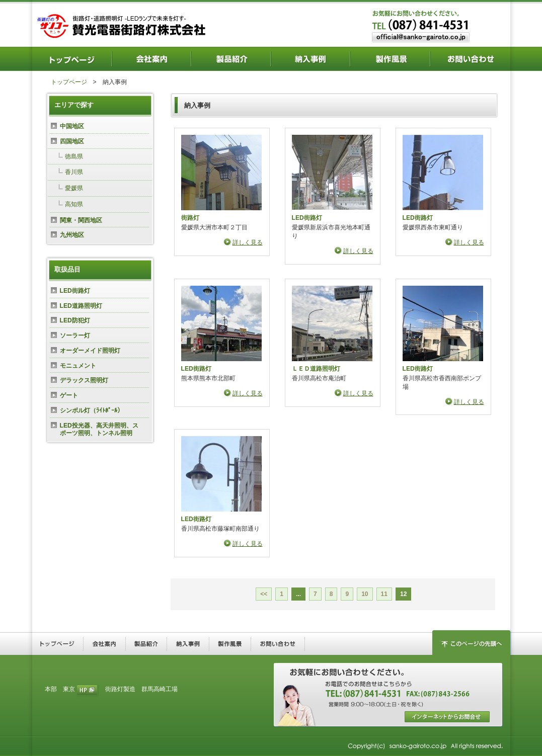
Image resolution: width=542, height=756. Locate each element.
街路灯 (190, 218)
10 (365, 594)
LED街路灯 (307, 218)
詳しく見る (248, 242)
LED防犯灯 (75, 320)
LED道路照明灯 (81, 306)
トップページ (69, 82)
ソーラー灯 (75, 335)
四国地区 (72, 141)
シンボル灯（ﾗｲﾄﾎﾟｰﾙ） (92, 410)
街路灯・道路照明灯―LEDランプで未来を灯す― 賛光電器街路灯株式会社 (123, 25)
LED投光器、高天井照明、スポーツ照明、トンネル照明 (99, 430)
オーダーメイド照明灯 (90, 351)
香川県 (74, 172)
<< (264, 594)
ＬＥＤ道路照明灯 (316, 369)
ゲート (69, 395)
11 (384, 594)
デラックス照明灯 (84, 380)
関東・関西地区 (81, 220)
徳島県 (74, 156)
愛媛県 (74, 188)
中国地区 (72, 126)
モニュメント (78, 366)
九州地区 (72, 235)
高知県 (74, 204)
